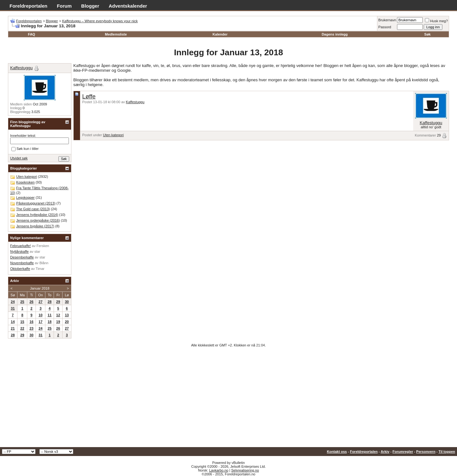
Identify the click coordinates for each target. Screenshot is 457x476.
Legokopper (25, 198)
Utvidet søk (19, 158)
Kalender (220, 34)
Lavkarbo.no (219, 470)
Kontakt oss (337, 452)
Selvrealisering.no (245, 470)
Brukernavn (387, 20)
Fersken (43, 246)
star (37, 251)
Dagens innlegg (335, 34)
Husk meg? (436, 21)
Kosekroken (25, 182)
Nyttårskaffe (20, 251)
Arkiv (385, 452)
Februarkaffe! (20, 246)
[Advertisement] (228, 399)
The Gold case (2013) (33, 209)
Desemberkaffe (22, 257)
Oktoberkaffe (20, 269)
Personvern (426, 452)
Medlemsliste (116, 34)
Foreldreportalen (28, 6)
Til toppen (447, 452)
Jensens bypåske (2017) (35, 226)
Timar (40, 269)
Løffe (89, 96)
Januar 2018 (40, 288)
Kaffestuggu (135, 102)
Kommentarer (425, 135)
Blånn (44, 263)
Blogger (90, 6)
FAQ (32, 34)
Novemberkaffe (22, 263)
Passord (385, 27)
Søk (427, 34)
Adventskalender (128, 6)
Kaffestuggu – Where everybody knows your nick (100, 21)
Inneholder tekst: (23, 136)
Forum (64, 6)
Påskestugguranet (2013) (36, 203)
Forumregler (403, 452)
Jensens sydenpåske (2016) (38, 220)
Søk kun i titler (25, 149)
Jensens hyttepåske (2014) (37, 215)
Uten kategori (113, 135)
